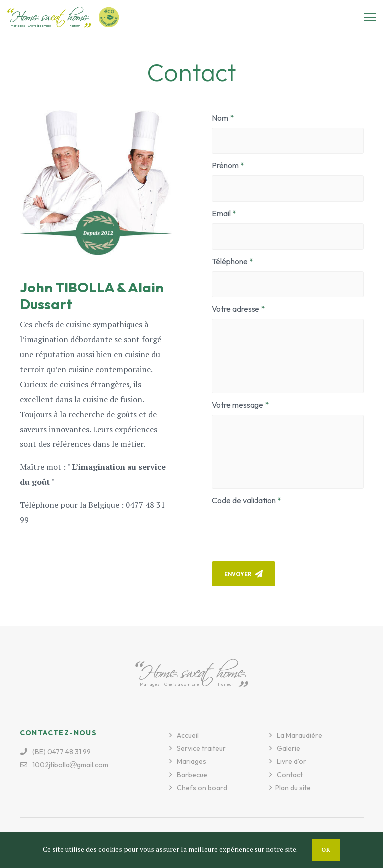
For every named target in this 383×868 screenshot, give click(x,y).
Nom (220, 118)
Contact (290, 775)
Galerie (289, 748)
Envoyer (244, 574)
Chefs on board (202, 788)
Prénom (225, 165)
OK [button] (326, 850)
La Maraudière (300, 735)
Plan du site (293, 788)
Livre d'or (292, 761)
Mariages (191, 761)
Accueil (188, 735)
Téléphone (230, 261)
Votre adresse (236, 309)
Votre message (238, 405)
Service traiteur (201, 748)
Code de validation (244, 500)
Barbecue (192, 775)
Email (221, 213)
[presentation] (287, 530)
